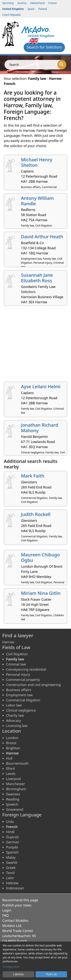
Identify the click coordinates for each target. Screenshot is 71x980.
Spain (31, 9)
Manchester (16, 784)
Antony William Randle (37, 201)
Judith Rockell (36, 514)
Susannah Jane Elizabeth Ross (37, 278)
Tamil (10, 873)
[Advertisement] (35, 345)
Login (7, 910)
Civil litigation (17, 654)
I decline (18, 974)
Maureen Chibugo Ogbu (41, 557)
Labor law (14, 705)
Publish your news (17, 905)
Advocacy (14, 720)
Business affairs (19, 690)
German (13, 842)
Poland (43, 9)
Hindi (10, 832)
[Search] (62, 65)
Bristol (11, 743)
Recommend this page (20, 900)
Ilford (10, 768)
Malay (11, 857)
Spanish (12, 852)
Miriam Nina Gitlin (41, 593)
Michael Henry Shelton (37, 162)
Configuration (11, 967)
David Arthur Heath (42, 236)
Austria (22, 3)
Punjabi (12, 847)
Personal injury (18, 674)
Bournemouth (17, 763)
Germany (8, 3)
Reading (13, 799)
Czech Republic (12, 15)
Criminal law (16, 664)
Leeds (11, 774)
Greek (11, 868)
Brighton (13, 748)
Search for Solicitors (44, 47)
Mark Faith (33, 476)
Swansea (13, 794)
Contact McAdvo (15, 920)
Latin (10, 878)
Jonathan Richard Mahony (40, 428)
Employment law (19, 695)
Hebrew (12, 883)
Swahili (12, 862)
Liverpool (13, 779)
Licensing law (17, 726)
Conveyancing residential (26, 669)
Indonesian (15, 888)
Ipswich (12, 804)
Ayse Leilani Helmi (41, 386)
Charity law (15, 715)
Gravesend (15, 809)
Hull (9, 758)
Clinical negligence (21, 710)
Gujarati (12, 837)
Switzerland (37, 3)
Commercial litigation (23, 700)
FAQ (5, 915)
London (12, 738)
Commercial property (23, 680)
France (53, 3)
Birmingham (16, 789)
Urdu (10, 822)
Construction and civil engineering (34, 685)
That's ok (51, 974)
